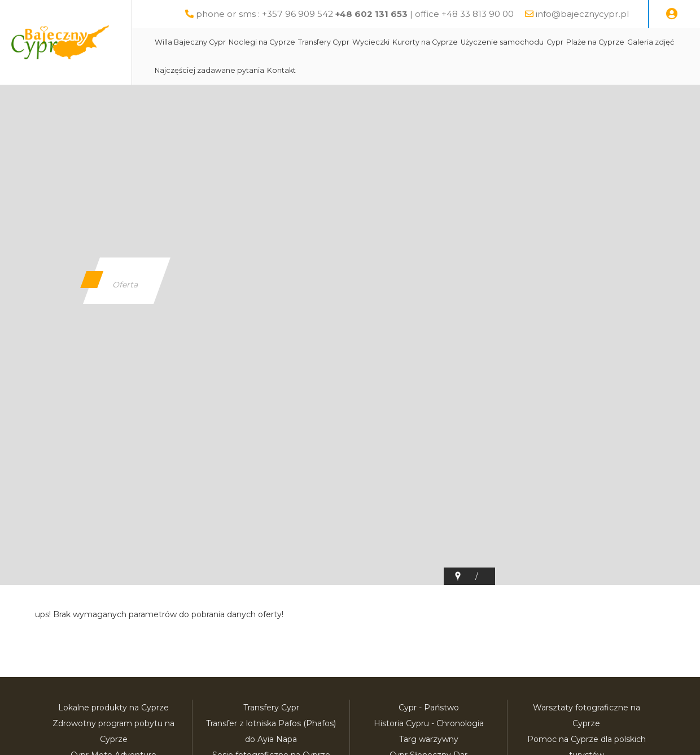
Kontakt (358, 99)
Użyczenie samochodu (529, 70)
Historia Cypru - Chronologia (429, 723)
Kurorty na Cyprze (452, 70)
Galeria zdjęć (205, 99)
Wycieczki (397, 70)
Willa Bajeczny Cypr (217, 70)
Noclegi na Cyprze (288, 70)
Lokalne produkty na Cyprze (113, 708)
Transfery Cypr (350, 70)
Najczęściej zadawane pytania (286, 99)
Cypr (581, 70)
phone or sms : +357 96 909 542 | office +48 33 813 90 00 (362, 14)
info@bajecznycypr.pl (590, 14)
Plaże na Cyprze (622, 70)
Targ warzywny (429, 739)
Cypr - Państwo (429, 708)
